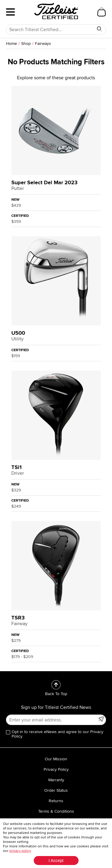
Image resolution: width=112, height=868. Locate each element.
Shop (26, 44)
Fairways (43, 44)
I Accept (56, 861)
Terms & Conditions (56, 811)
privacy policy (20, 851)
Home (11, 44)
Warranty (56, 780)
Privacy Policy (56, 769)
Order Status (56, 790)
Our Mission (56, 759)
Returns (56, 801)
